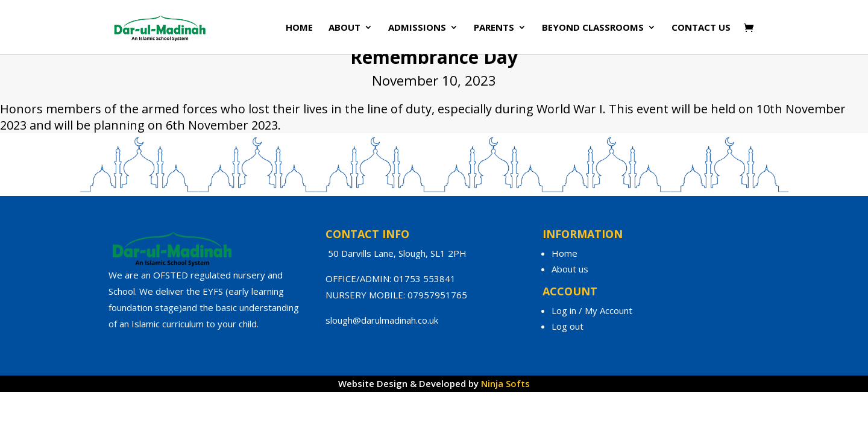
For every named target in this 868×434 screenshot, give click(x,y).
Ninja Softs (505, 383)
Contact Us (701, 28)
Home (299, 28)
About (344, 28)
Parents (494, 28)
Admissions (417, 28)
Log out (568, 326)
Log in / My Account (592, 310)
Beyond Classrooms (593, 28)
